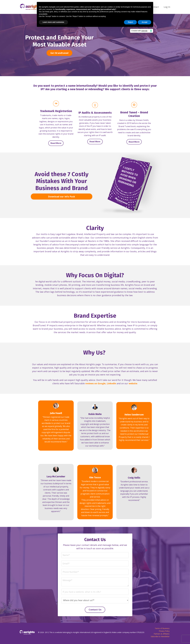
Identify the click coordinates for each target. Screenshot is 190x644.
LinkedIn (111, 384)
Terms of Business (162, 630)
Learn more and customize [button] (53, 22)
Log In (167, 7)
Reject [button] (130, 22)
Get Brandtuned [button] (59, 53)
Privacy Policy (164, 633)
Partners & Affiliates (162, 636)
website (133, 384)
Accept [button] (144, 22)
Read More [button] (56, 143)
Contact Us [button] (95, 611)
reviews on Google (95, 384)
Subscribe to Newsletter (160, 638)
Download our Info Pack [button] (62, 196)
